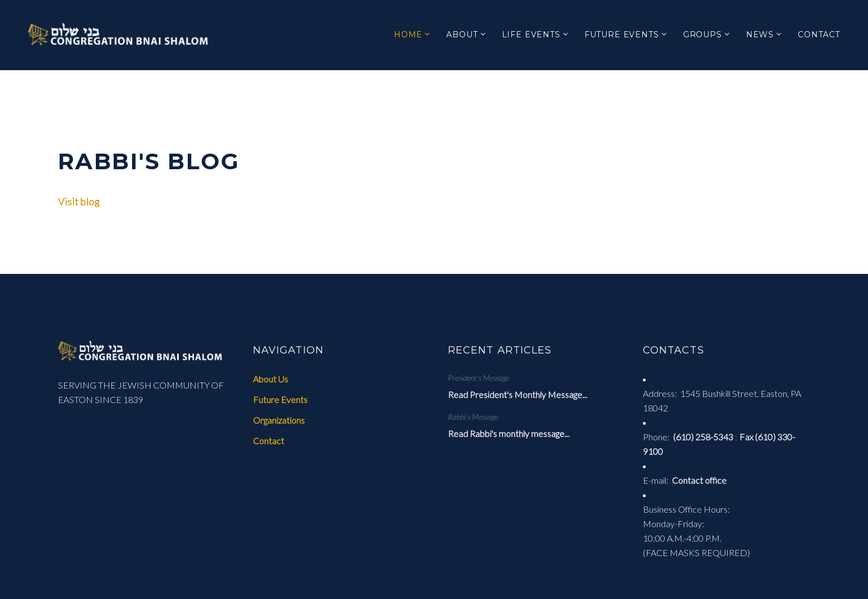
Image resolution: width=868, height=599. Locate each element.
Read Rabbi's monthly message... (509, 433)
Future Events (622, 35)
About (462, 35)
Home (408, 35)
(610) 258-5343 (703, 437)
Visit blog (79, 202)
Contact (819, 35)
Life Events (531, 35)
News (760, 35)
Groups (703, 35)
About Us (270, 379)
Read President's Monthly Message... (518, 394)
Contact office (699, 480)
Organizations (279, 420)
